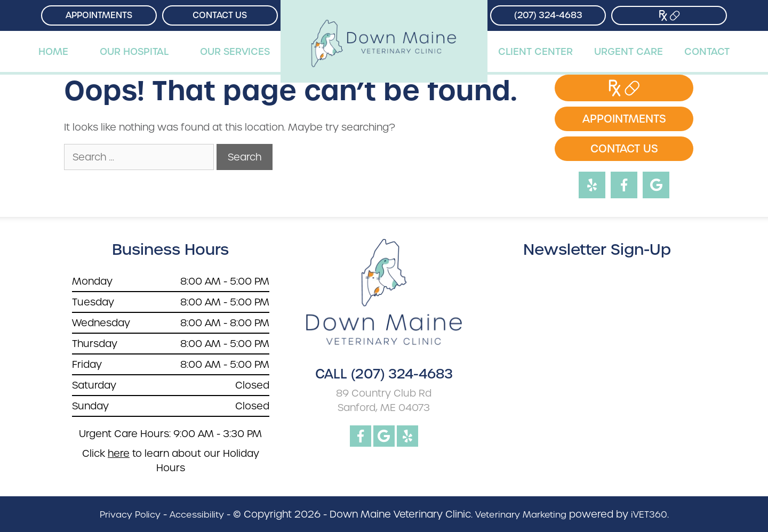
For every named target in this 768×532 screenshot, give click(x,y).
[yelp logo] (407, 436)
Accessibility (197, 515)
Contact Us (220, 15)
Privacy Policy (130, 515)
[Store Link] (669, 15)
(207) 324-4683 (548, 15)
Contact (707, 51)
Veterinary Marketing (521, 515)
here (119, 453)
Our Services (235, 51)
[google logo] (384, 436)
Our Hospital (134, 51)
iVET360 (649, 515)
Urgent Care (629, 51)
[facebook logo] (361, 436)
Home (53, 51)
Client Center (535, 51)
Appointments (99, 15)
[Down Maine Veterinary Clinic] (384, 15)
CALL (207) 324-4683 (384, 374)
